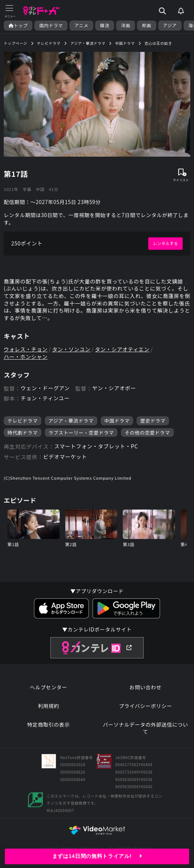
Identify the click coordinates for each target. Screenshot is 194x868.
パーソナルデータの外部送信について (146, 728)
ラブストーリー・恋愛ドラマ (81, 433)
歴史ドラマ (153, 421)
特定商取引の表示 (48, 725)
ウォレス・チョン (26, 349)
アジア (170, 25)
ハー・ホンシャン (26, 357)
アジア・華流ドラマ (71, 421)
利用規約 (48, 706)
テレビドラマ (23, 421)
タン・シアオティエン (122, 349)
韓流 (105, 25)
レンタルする (165, 243)
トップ (18, 25)
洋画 (126, 25)
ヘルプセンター (48, 687)
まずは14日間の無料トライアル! (97, 856)
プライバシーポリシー (146, 706)
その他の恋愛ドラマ (147, 433)
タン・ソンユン (71, 349)
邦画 (146, 25)
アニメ (81, 25)
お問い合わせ (145, 687)
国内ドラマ (51, 25)
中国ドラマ (117, 421)
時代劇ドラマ (23, 433)
